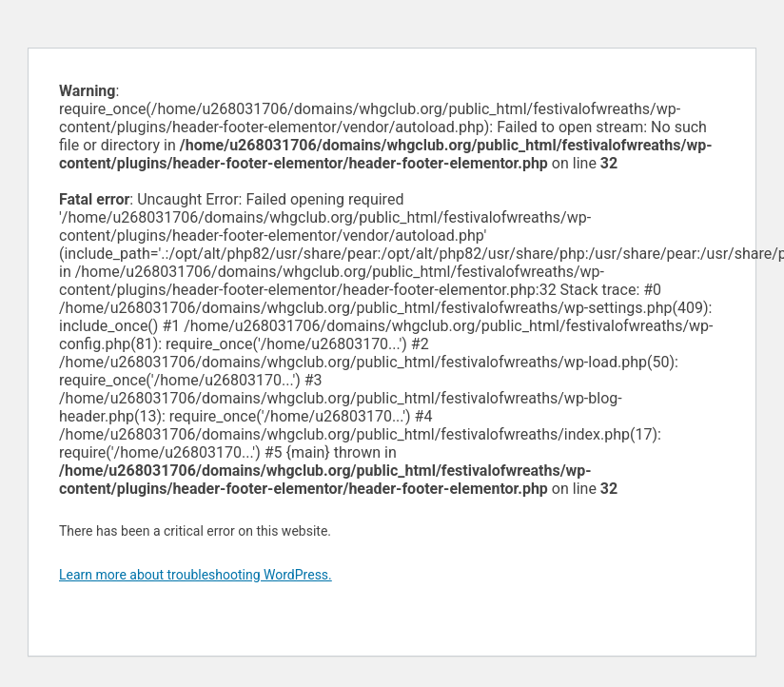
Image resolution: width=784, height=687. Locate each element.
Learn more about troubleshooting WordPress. (196, 575)
